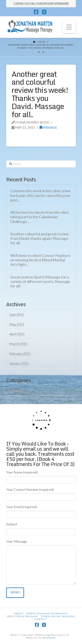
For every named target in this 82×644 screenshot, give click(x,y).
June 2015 (17, 314)
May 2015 (17, 324)
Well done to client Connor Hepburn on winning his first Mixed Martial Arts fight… (40, 260)
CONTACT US (21, 3)
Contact (41, 619)
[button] (69, 27)
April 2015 (17, 334)
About (19, 613)
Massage (48, 127)
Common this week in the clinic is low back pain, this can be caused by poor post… (40, 195)
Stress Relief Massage (58, 616)
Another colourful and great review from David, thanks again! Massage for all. (40, 238)
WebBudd (49, 638)
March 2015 (18, 344)
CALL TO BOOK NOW (41, 3)
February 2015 (20, 353)
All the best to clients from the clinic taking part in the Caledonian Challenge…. (40, 217)
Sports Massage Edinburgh (47, 613)
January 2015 (19, 363)
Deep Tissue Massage (23, 616)
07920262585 (62, 3)
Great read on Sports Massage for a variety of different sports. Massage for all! (40, 282)
